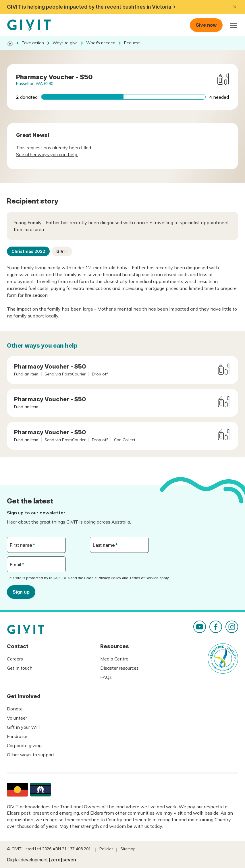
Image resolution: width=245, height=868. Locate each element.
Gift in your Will (23, 727)
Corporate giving (24, 745)
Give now (206, 25)
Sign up (21, 592)
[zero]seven (62, 860)
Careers (15, 659)
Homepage (29, 25)
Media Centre (114, 659)
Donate (15, 709)
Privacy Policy (109, 578)
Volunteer (17, 718)
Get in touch (20, 668)
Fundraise (17, 736)
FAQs (106, 677)
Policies (106, 849)
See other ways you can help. (47, 154)
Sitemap (128, 849)
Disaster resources (119, 668)
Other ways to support (31, 755)
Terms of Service (144, 578)
